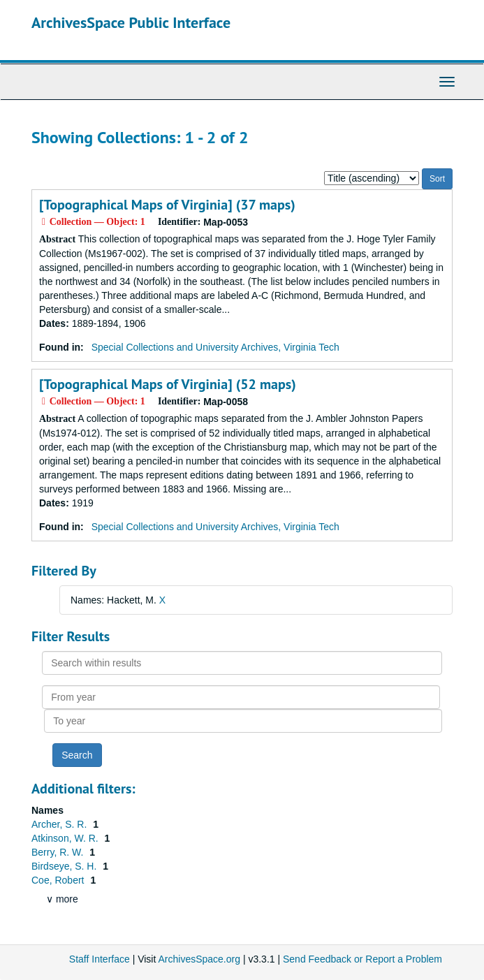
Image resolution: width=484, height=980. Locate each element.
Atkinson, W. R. (66, 838)
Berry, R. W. (59, 852)
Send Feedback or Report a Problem (362, 959)
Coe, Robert (59, 880)
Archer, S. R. (60, 824)
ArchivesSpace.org (199, 959)
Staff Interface (100, 959)
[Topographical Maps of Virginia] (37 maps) (167, 205)
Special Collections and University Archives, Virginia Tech (215, 347)
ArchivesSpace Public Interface (131, 22)
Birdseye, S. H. (65, 866)
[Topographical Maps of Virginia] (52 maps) (168, 384)
